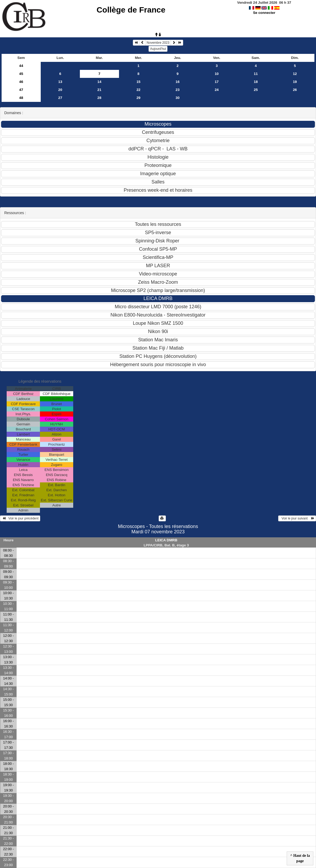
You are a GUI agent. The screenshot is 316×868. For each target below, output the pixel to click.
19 (295, 82)
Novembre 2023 (158, 43)
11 (256, 74)
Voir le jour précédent (20, 518)
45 (21, 74)
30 (178, 98)
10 (217, 74)
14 (99, 82)
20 (60, 90)
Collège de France (131, 10)
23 (178, 90)
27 (60, 98)
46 (21, 82)
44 (21, 66)
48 (21, 98)
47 (21, 90)
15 (139, 82)
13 (60, 82)
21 (99, 90)
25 (256, 90)
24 (217, 90)
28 (99, 98)
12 (295, 74)
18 (256, 82)
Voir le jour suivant (297, 518)
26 (295, 90)
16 (178, 82)
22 (139, 90)
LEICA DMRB (166, 540)
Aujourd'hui (158, 49)
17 (217, 82)
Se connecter (264, 13)
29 (139, 98)
